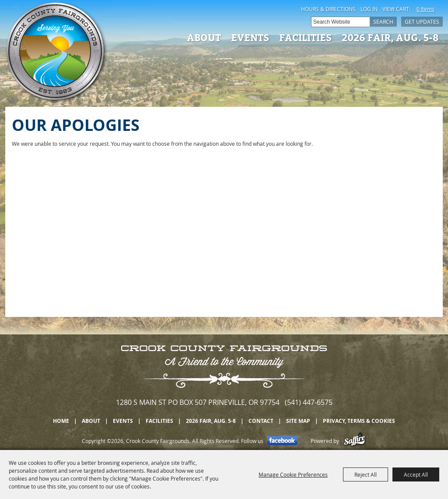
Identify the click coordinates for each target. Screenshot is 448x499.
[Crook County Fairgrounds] (56, 53)
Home (61, 421)
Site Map (298, 421)
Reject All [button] (366, 474)
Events (250, 37)
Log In (369, 9)
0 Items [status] (425, 9)
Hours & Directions (328, 9)
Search (383, 21)
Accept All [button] (416, 474)
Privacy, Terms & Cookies (359, 421)
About (204, 37)
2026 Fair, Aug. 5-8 (390, 37)
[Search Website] (340, 22)
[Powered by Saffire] (355, 441)
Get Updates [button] (422, 21)
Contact (261, 421)
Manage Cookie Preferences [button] (293, 474)
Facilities (305, 37)
